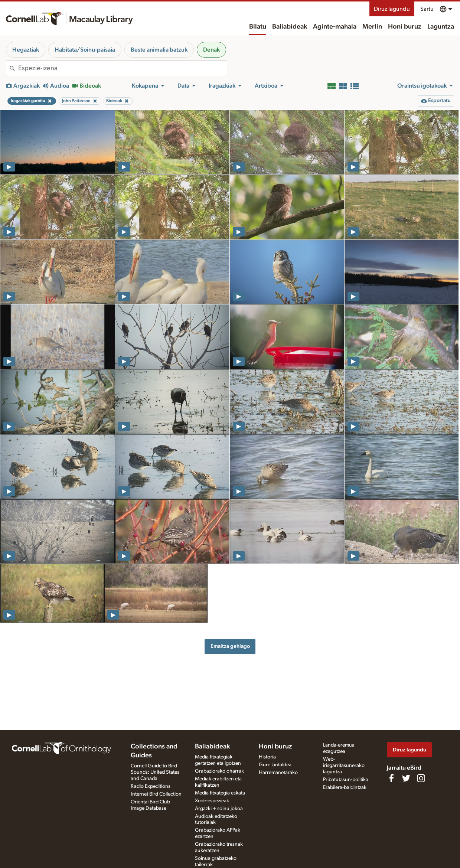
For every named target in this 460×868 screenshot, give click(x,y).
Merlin (372, 27)
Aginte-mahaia (335, 27)
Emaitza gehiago (230, 646)
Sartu (427, 9)
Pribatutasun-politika (346, 780)
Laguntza (441, 27)
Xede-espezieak (212, 801)
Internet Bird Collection (156, 794)
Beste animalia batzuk (159, 50)
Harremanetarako (278, 773)
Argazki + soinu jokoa (219, 809)
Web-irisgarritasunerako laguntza (344, 766)
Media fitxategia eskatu (220, 793)
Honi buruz (405, 27)
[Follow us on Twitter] (406, 778)
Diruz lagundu (392, 9)
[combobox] (123, 68)
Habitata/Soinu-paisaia (85, 50)
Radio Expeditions (151, 786)
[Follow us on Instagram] (421, 778)
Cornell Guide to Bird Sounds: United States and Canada (155, 772)
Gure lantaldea (275, 765)
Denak (211, 50)
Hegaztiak (26, 50)
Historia (267, 757)
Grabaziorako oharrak (219, 771)
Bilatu (258, 27)
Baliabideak (290, 27)
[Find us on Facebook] (391, 778)
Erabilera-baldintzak (345, 787)
